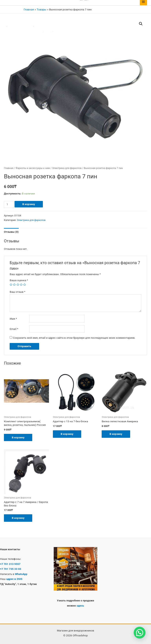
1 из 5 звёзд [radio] (11, 285)
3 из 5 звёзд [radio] (18, 285)
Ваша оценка (19, 280)
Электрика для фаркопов (67, 168)
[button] (141, 24)
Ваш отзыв (17, 292)
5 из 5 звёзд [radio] (25, 285)
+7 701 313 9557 (10, 564)
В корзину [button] (18, 437)
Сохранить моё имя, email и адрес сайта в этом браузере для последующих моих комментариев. (74, 338)
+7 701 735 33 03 (11, 569)
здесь (80, 606)
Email (14, 329)
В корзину (29, 204)
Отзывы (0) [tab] (11, 232)
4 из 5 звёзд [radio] (21, 285)
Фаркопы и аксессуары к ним (33, 168)
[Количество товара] (9, 204)
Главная (9, 168)
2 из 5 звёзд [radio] (14, 285)
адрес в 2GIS (14, 579)
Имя (13, 319)
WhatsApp (21, 574)
